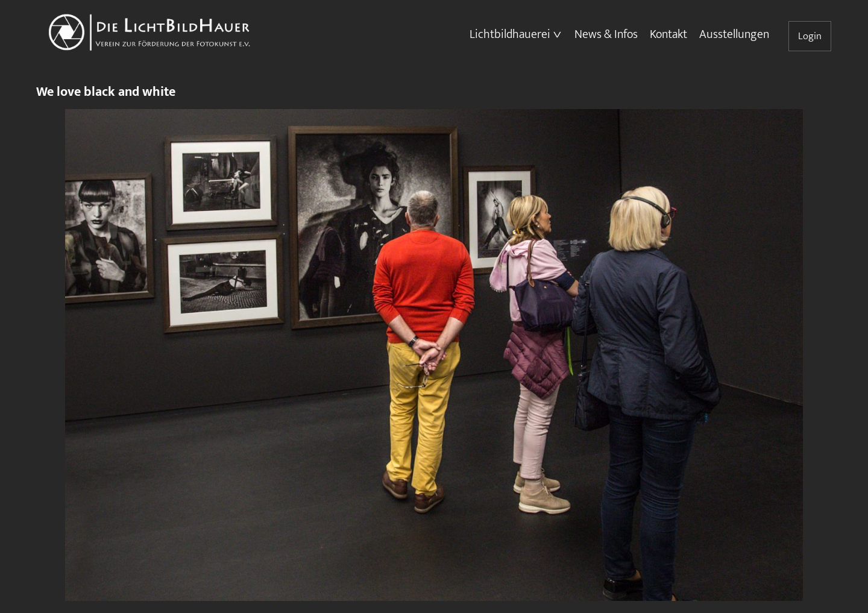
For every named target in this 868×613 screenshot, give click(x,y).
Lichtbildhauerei (510, 34)
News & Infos (606, 34)
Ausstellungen (734, 34)
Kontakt (668, 34)
